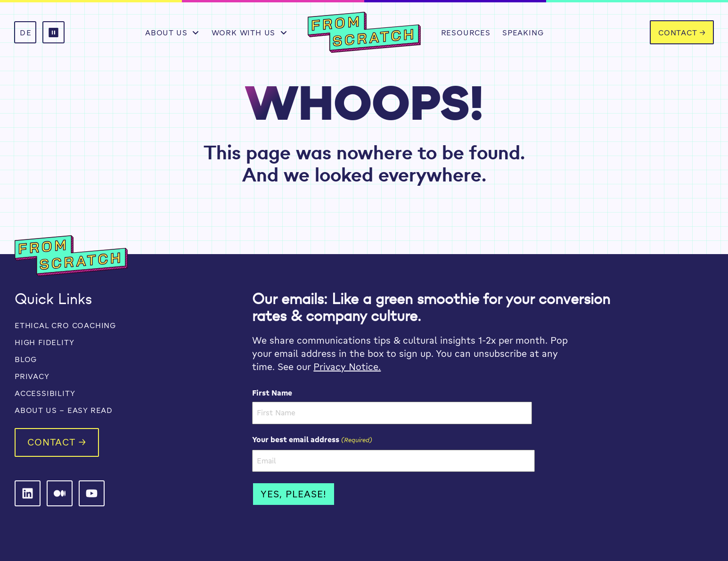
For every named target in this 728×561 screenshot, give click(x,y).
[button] (53, 32)
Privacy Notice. (347, 367)
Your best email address (312, 440)
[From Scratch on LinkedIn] (28, 493)
